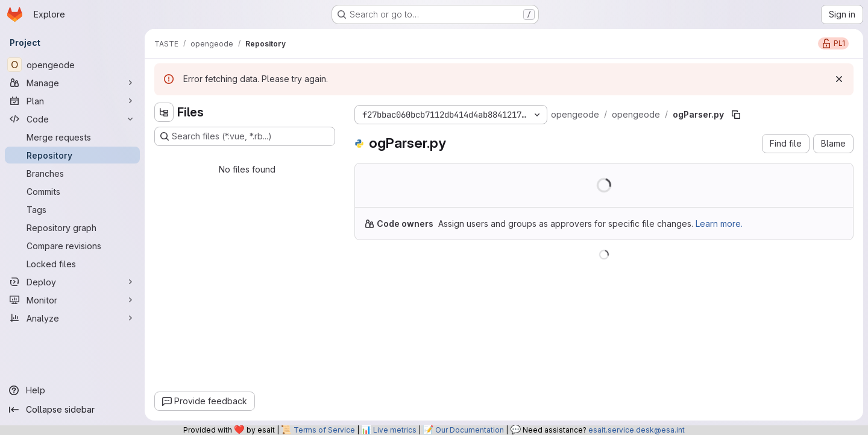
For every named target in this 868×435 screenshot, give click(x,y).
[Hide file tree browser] (164, 112)
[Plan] (72, 101)
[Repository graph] (72, 227)
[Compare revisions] (72, 246)
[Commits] (72, 191)
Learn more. (719, 224)
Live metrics (395, 430)
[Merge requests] (72, 137)
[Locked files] (72, 264)
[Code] (72, 119)
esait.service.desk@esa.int (637, 430)
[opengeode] (72, 65)
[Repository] (72, 155)
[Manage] (72, 83)
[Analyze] (72, 318)
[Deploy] (72, 282)
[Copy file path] (736, 115)
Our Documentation (470, 430)
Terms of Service (324, 430)
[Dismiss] (839, 79)
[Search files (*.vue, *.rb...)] (245, 136)
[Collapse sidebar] (72, 410)
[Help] (72, 390)
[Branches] (72, 173)
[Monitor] (72, 300)
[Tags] (72, 209)
